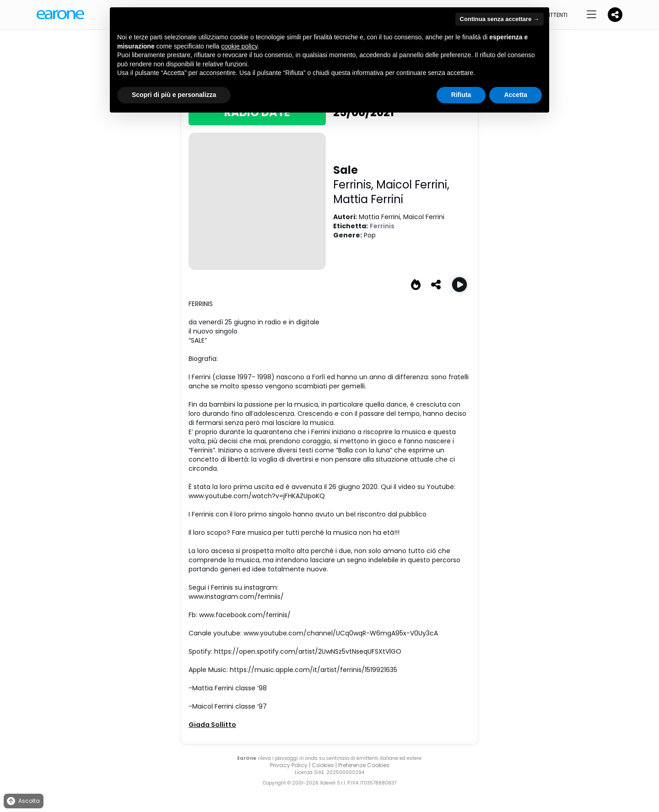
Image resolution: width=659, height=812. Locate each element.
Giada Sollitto (212, 725)
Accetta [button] (516, 95)
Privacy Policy (289, 765)
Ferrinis (382, 226)
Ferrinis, (355, 185)
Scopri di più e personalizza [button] (174, 95)
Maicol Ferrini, (413, 185)
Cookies (323, 765)
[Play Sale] (459, 285)
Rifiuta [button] (461, 95)
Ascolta (23, 801)
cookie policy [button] (239, 46)
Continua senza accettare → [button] (500, 19)
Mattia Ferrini (368, 199)
